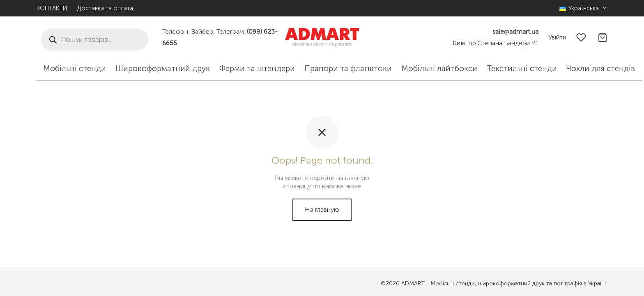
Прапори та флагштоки (348, 68)
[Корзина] (603, 37)
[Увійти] (557, 37)
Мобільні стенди (75, 68)
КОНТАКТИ (52, 8)
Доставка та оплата (105, 8)
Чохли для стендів (601, 68)
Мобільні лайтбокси (439, 68)
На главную (322, 209)
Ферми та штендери (257, 68)
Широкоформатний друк (163, 68)
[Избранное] (582, 37)
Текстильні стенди (522, 68)
